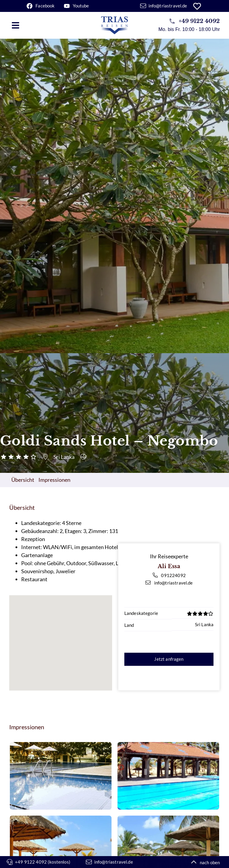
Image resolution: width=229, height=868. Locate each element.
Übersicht (23, 480)
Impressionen (54, 480)
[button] (16, 25)
